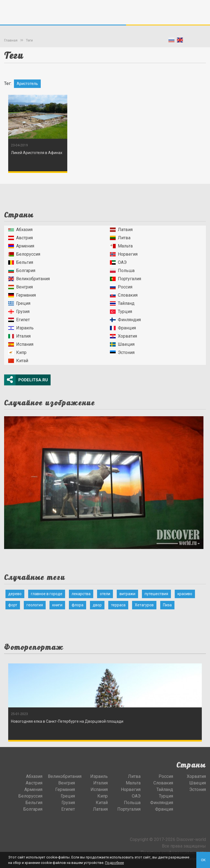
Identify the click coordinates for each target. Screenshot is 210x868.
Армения (21, 246)
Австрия (21, 238)
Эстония (122, 352)
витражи (127, 594)
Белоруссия (24, 254)
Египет (19, 320)
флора (78, 605)
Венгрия (21, 287)
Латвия (121, 230)
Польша (122, 271)
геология (35, 605)
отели (105, 594)
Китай (18, 361)
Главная (11, 40)
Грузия (19, 312)
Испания (21, 344)
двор (97, 605)
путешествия (156, 594)
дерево (15, 594)
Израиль (21, 328)
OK (203, 860)
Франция (123, 328)
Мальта (121, 246)
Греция (19, 303)
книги (57, 605)
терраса (118, 605)
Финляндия (125, 320)
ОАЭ (118, 262)
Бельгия (21, 262)
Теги (29, 40)
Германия (22, 295)
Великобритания (29, 279)
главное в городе (47, 594)
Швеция (122, 344)
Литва (120, 238)
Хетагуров (144, 605)
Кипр (17, 352)
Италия (19, 336)
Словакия (124, 295)
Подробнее (114, 863)
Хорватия (123, 336)
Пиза (167, 605)
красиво (185, 594)
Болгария (22, 271)
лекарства (81, 594)
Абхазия (20, 230)
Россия (121, 287)
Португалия (126, 279)
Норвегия (124, 254)
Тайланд (122, 303)
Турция (121, 312)
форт (13, 605)
